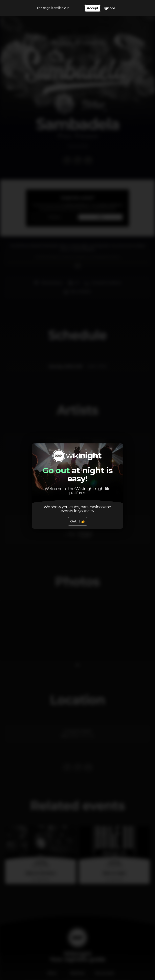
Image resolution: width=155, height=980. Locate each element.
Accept (92, 8)
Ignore (109, 8)
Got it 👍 (78, 521)
